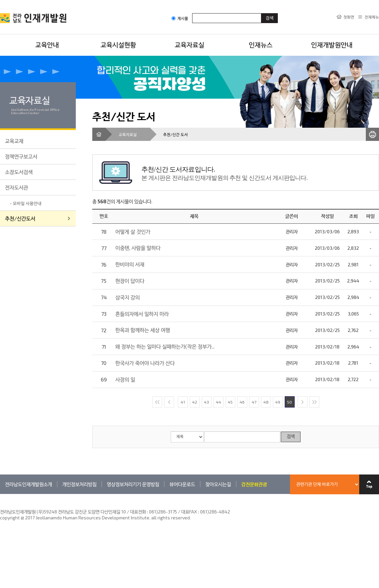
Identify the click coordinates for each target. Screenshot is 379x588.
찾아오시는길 (218, 484)
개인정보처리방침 (79, 484)
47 (254, 402)
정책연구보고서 (21, 156)
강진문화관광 (254, 484)
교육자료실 (189, 45)
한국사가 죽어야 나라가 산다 (145, 363)
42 (195, 402)
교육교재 (14, 141)
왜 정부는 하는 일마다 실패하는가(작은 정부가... (165, 346)
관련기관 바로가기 (0, 494)
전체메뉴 (372, 17)
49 (278, 402)
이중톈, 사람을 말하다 (138, 248)
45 (230, 402)
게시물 (180, 18)
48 (266, 402)
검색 (291, 437)
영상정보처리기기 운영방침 (133, 484)
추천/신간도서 (20, 218)
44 (219, 402)
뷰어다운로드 (182, 484)
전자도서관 (16, 187)
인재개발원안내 (332, 45)
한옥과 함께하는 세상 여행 (143, 330)
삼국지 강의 (128, 297)
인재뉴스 (261, 45)
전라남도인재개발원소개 (29, 484)
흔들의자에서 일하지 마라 (142, 314)
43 (206, 402)
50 (290, 402)
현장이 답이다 (130, 281)
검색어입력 (192, 13)
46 (242, 402)
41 (183, 402)
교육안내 (47, 45)
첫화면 (349, 17)
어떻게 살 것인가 (133, 231)
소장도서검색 (19, 172)
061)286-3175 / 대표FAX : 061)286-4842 (189, 512)
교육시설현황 (118, 45)
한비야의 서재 (130, 264)
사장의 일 (125, 379)
